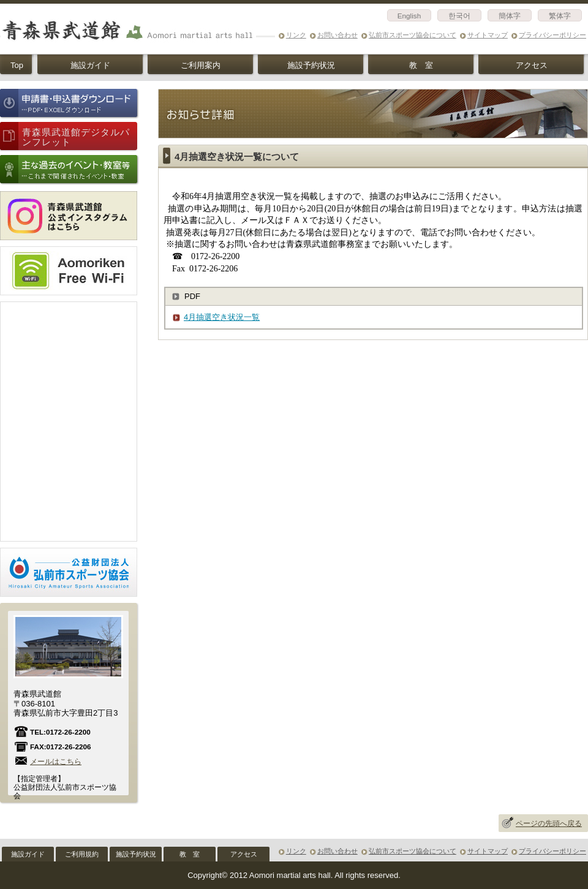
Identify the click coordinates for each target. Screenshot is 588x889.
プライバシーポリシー (552, 35)
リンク (296, 35)
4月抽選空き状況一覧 (222, 317)
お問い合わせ (337, 35)
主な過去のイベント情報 (70, 170)
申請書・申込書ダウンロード (70, 104)
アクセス (532, 65)
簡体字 (510, 16)
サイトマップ (488, 35)
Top (17, 65)
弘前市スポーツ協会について (413, 35)
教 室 (421, 65)
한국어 (459, 16)
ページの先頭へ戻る (549, 823)
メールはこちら (56, 761)
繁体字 (560, 16)
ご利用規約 (82, 854)
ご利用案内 (201, 65)
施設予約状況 (311, 65)
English (409, 16)
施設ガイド (90, 65)
